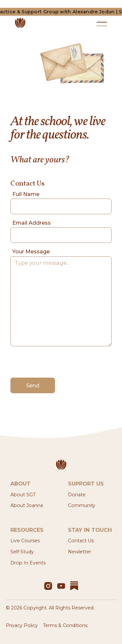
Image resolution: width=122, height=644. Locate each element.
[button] (102, 24)
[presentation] (60, 362)
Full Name (26, 194)
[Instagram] (48, 586)
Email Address (32, 223)
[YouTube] (61, 586)
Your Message (31, 251)
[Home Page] (54, 24)
